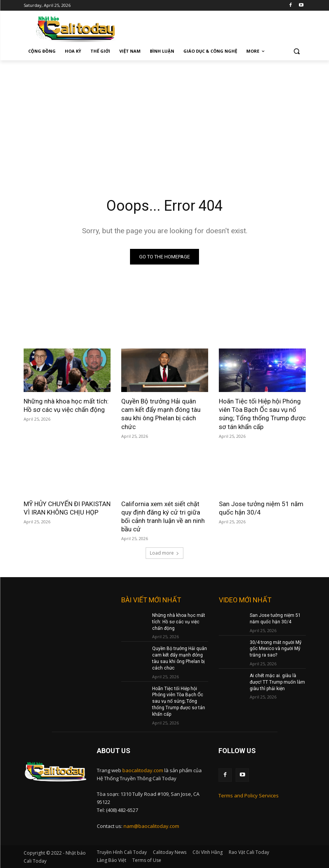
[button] (297, 51)
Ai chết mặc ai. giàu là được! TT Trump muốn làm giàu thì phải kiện (277, 682)
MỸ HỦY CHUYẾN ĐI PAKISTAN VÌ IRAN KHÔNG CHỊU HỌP (67, 508)
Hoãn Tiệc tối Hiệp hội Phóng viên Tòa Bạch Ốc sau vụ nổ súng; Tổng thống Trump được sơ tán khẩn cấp (262, 414)
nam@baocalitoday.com (151, 826)
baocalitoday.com (143, 770)
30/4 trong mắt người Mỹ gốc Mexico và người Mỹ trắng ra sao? (276, 649)
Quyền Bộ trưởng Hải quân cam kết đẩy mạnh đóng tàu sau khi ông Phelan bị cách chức (161, 414)
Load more (164, 553)
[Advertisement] (164, 118)
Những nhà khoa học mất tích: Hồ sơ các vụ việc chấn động (66, 405)
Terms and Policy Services (249, 795)
